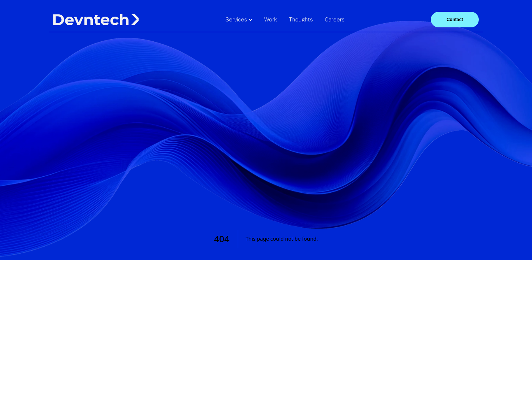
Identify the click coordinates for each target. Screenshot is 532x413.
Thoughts (301, 19)
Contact (455, 20)
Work (271, 19)
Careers (335, 19)
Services (239, 19)
